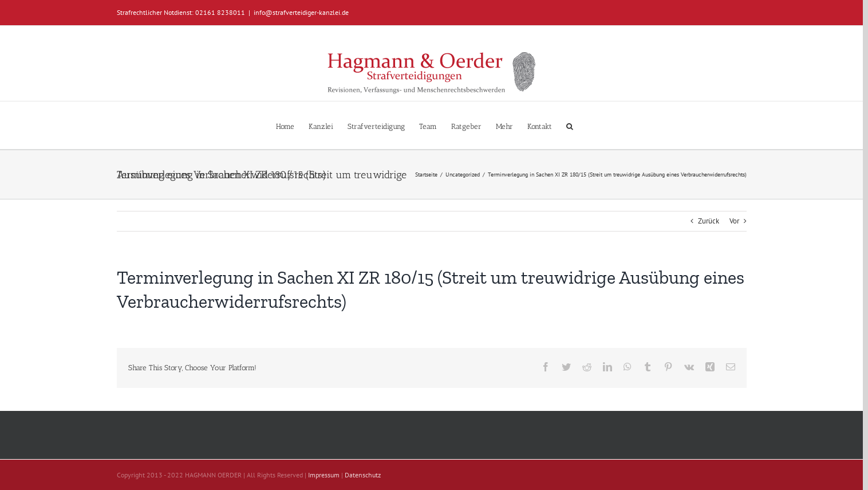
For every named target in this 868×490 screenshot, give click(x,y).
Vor (734, 221)
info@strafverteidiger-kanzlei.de (301, 12)
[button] (570, 125)
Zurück (709, 221)
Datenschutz (363, 475)
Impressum (324, 475)
